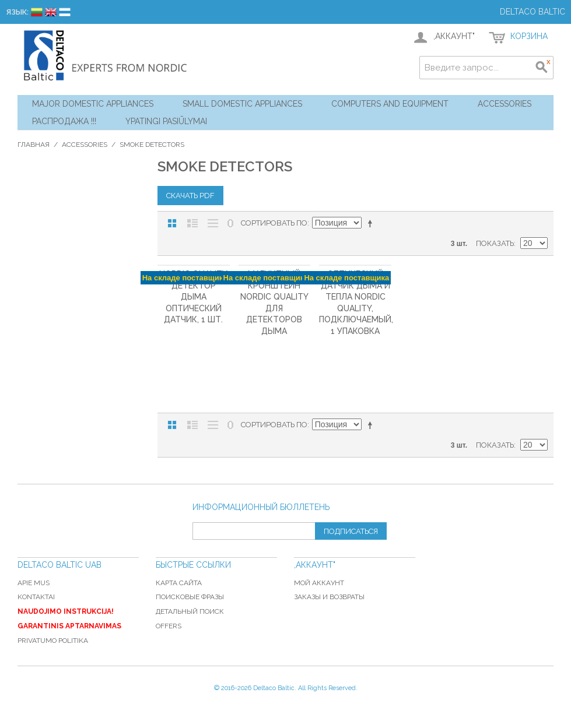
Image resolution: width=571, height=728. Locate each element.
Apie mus (34, 583)
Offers (169, 626)
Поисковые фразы (190, 597)
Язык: (17, 12)
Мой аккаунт (319, 583)
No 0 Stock (230, 223)
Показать (495, 243)
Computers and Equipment (390, 104)
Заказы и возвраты (329, 597)
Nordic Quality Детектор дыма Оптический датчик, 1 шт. (193, 297)
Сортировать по (274, 223)
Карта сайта (179, 583)
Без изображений (213, 223)
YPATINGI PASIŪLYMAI (166, 121)
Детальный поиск (190, 611)
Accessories (505, 104)
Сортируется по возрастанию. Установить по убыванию (372, 223)
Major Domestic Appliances (93, 104)
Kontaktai (36, 597)
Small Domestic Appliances (242, 104)
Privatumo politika (53, 641)
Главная (34, 145)
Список (192, 223)
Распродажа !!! (64, 121)
